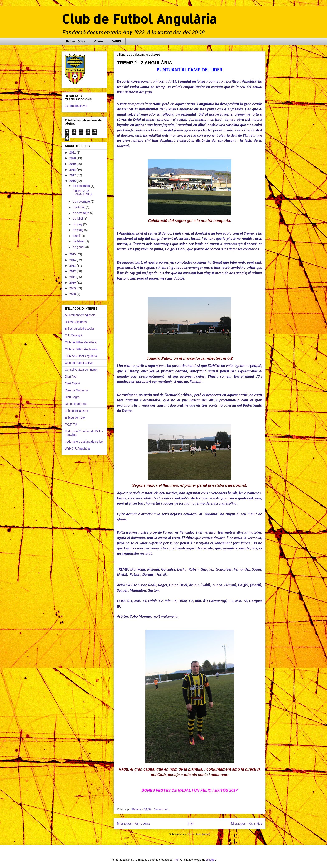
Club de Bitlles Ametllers (81, 342)
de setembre (81, 213)
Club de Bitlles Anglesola (81, 349)
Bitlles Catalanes (76, 322)
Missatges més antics (247, 823)
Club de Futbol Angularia (81, 356)
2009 (73, 288)
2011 (73, 277)
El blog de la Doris (77, 411)
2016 (73, 181)
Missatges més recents (134, 823)
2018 (73, 170)
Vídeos (99, 41)
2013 (73, 266)
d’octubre (79, 207)
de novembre (82, 202)
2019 (73, 164)
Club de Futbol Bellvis (79, 363)
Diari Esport (72, 383)
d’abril (77, 236)
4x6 (176, 860)
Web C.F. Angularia (77, 448)
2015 (73, 254)
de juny (78, 224)
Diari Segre (72, 397)
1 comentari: (162, 809)
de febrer (79, 241)
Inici (191, 823)
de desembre (82, 186)
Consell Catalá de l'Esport (82, 370)
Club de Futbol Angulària (139, 19)
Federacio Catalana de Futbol (84, 442)
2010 (73, 283)
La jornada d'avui (76, 106)
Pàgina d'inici (75, 41)
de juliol (78, 219)
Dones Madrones (76, 404)
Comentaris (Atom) (199, 834)
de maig (78, 230)
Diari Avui (71, 377)
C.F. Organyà (73, 335)
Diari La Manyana (76, 390)
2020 (73, 158)
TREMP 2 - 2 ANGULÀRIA (145, 63)
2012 (73, 271)
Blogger (211, 860)
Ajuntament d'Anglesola (80, 315)
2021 (73, 152)
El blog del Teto (75, 418)
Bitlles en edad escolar (80, 329)
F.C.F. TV (71, 425)
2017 (73, 175)
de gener (79, 247)
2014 (73, 260)
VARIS (117, 41)
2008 (73, 294)
